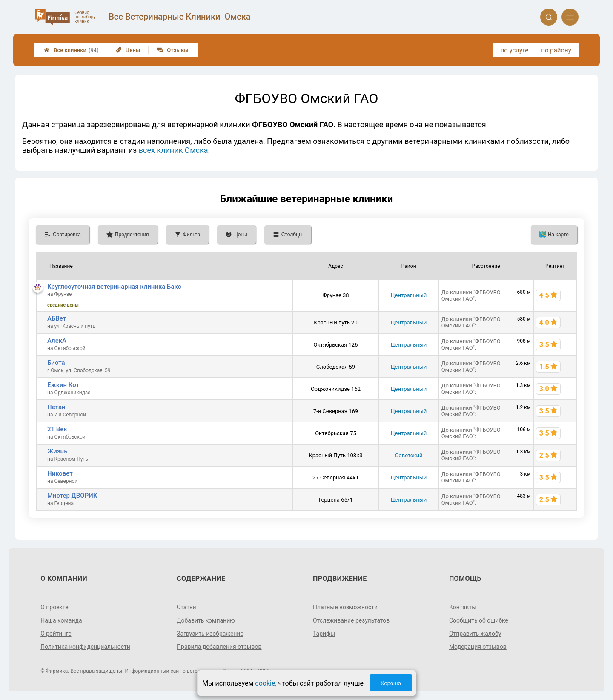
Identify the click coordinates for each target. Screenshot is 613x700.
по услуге (515, 50)
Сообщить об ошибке (479, 620)
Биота (56, 363)
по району (556, 50)
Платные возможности (345, 607)
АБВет (57, 318)
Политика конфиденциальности (85, 647)
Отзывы (173, 50)
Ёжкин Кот (63, 385)
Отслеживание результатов (351, 620)
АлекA (57, 341)
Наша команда (61, 620)
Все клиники (71, 50)
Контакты (463, 607)
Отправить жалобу (475, 634)
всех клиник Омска (173, 150)
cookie (265, 683)
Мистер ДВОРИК (72, 496)
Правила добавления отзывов (219, 647)
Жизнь (57, 451)
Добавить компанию (206, 620)
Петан (56, 407)
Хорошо (391, 683)
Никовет (60, 473)
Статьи (186, 607)
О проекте (54, 607)
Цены (128, 50)
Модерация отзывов (478, 647)
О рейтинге (56, 634)
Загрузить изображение (210, 634)
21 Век (57, 429)
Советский (409, 455)
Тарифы (324, 634)
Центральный (409, 295)
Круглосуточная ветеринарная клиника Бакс (114, 287)
